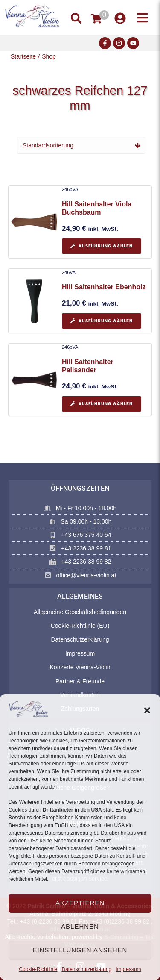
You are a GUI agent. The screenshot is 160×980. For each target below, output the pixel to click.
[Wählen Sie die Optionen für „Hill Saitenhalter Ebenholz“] (102, 321)
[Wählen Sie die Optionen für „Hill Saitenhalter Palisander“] (102, 404)
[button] (147, 710)
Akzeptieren (80, 903)
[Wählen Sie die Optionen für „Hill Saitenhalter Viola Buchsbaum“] (102, 246)
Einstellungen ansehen (80, 950)
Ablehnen (80, 926)
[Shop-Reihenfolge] (81, 145)
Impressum (128, 969)
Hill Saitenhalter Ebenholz (104, 287)
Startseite (23, 56)
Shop (49, 56)
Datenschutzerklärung (86, 969)
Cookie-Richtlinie (38, 969)
